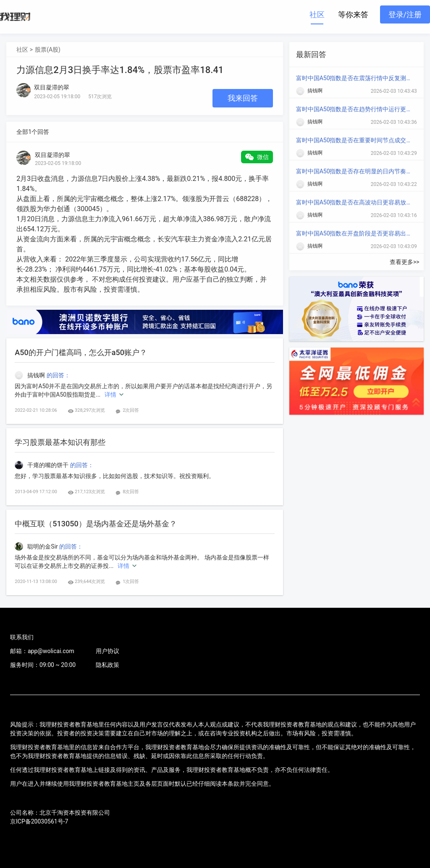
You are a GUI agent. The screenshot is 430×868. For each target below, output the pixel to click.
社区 (317, 14)
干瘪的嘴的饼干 (42, 465)
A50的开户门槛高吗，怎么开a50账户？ (81, 352)
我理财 (15, 17)
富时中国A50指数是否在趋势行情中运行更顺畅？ (355, 109)
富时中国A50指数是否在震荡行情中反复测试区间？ (355, 78)
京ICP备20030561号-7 (39, 821)
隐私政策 (107, 665)
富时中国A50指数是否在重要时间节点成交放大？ (355, 140)
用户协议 (107, 651)
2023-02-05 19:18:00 (58, 163)
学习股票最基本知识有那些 (60, 442)
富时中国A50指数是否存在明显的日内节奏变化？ (355, 171)
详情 (110, 395)
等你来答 (353, 14)
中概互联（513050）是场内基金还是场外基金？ (96, 524)
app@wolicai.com (51, 651)
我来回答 (243, 98)
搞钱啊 (30, 375)
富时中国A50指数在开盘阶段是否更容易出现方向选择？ (355, 233)
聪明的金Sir (37, 546)
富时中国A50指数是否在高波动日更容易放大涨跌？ (355, 202)
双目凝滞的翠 (52, 155)
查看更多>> (405, 262)
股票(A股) (48, 50)
